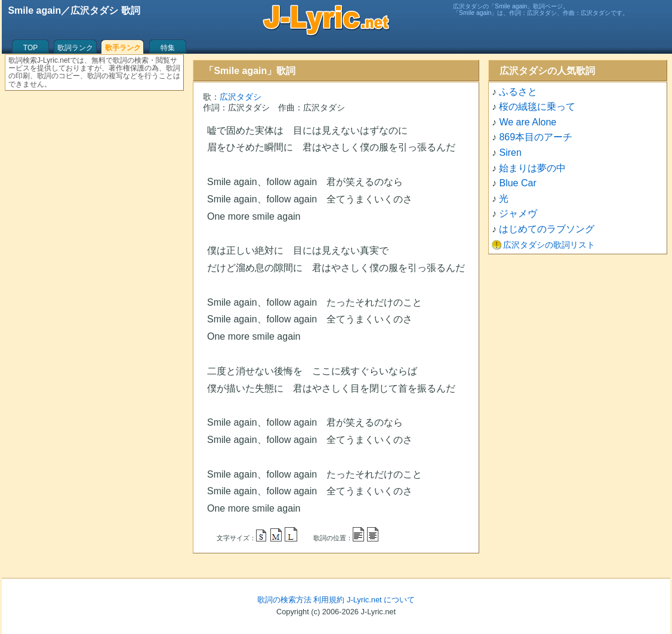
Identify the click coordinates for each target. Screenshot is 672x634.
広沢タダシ (241, 97)
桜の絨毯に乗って (537, 107)
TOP (30, 48)
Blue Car (517, 183)
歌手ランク (123, 48)
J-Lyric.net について (381, 600)
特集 (168, 48)
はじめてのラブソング (547, 229)
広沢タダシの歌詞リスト (549, 245)
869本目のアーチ (536, 137)
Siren (510, 153)
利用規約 (329, 600)
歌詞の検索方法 (284, 600)
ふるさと (518, 92)
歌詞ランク (75, 48)
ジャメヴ (518, 213)
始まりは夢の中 (532, 168)
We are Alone (528, 122)
